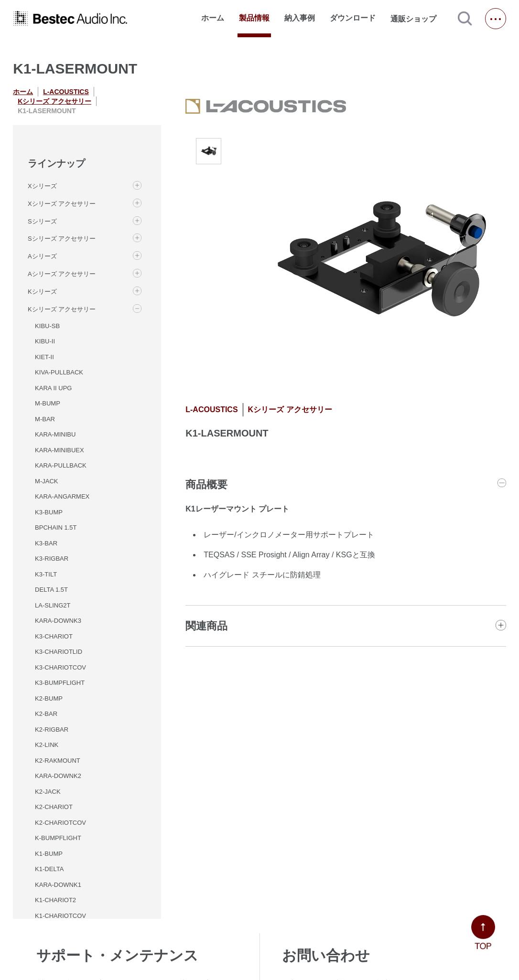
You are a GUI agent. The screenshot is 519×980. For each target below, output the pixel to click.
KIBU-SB (47, 326)
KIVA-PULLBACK (59, 372)
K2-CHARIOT (54, 807)
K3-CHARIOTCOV (60, 667)
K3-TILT (46, 574)
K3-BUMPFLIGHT (60, 683)
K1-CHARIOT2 (55, 900)
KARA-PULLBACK (61, 465)
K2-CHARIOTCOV (60, 823)
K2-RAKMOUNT (58, 761)
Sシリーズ (42, 221)
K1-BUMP (49, 854)
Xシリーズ (42, 186)
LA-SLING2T (53, 605)
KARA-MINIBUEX (59, 450)
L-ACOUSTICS (66, 92)
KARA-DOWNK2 (58, 776)
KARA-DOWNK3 (58, 621)
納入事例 (300, 18)
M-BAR (45, 419)
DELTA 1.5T (51, 590)
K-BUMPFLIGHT (58, 838)
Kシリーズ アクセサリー (54, 101)
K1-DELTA (49, 869)
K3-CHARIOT (54, 636)
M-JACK (46, 481)
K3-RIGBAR (52, 559)
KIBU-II (45, 341)
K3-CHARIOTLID (59, 652)
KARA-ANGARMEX (62, 496)
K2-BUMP (49, 698)
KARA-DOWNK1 (58, 885)
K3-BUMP (49, 512)
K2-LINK (47, 745)
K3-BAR (46, 543)
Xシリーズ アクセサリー (62, 204)
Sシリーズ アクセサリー (62, 239)
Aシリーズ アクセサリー (62, 274)
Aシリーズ (42, 256)
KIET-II (44, 357)
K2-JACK (48, 792)
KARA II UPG (53, 388)
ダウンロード (353, 18)
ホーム (213, 18)
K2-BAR (46, 714)
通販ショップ (418, 19)
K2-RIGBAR (52, 730)
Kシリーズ (42, 292)
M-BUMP (48, 403)
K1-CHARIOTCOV (60, 916)
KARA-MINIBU (55, 434)
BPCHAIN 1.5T (56, 527)
